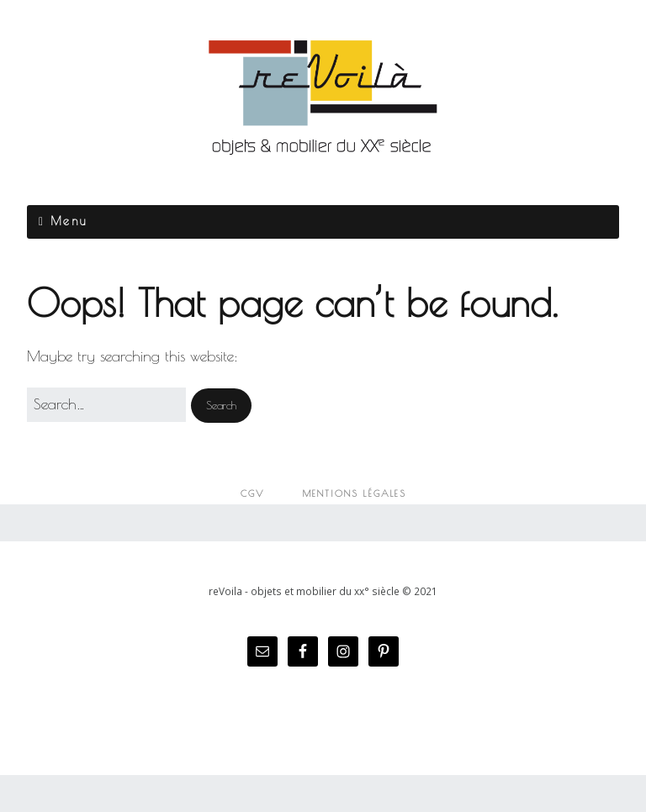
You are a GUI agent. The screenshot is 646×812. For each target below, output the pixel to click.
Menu (69, 221)
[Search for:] (106, 405)
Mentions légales (355, 493)
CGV (252, 493)
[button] (221, 406)
